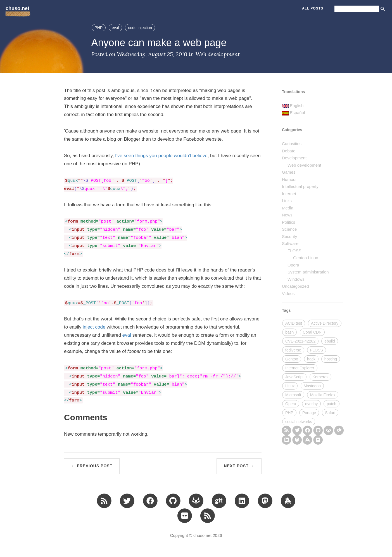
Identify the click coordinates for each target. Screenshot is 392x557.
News (287, 215)
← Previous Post (92, 466)
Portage (309, 413)
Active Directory (325, 323)
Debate (289, 151)
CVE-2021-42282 (300, 341)
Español (297, 113)
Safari (330, 413)
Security (289, 236)
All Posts (313, 8)
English (297, 106)
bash (289, 332)
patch (331, 404)
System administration (308, 272)
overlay (311, 404)
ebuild (330, 341)
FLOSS (294, 251)
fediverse (293, 350)
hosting (331, 359)
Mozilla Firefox (323, 395)
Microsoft (293, 395)
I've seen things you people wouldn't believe (161, 156)
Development (294, 158)
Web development (218, 54)
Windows (296, 279)
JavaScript (294, 377)
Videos (288, 293)
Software (290, 243)
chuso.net (17, 8)
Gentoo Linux (306, 258)
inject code (94, 327)
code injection (140, 28)
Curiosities (292, 144)
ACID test (294, 323)
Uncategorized (295, 286)
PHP (99, 28)
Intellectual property (300, 186)
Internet (289, 194)
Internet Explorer (300, 368)
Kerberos (321, 377)
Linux (290, 386)
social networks (299, 422)
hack (311, 359)
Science (289, 229)
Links (287, 201)
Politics (289, 222)
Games (289, 172)
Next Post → (239, 466)
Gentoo (292, 359)
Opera (293, 265)
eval (115, 28)
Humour (289, 179)
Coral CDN (312, 332)
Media (288, 208)
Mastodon (312, 386)
